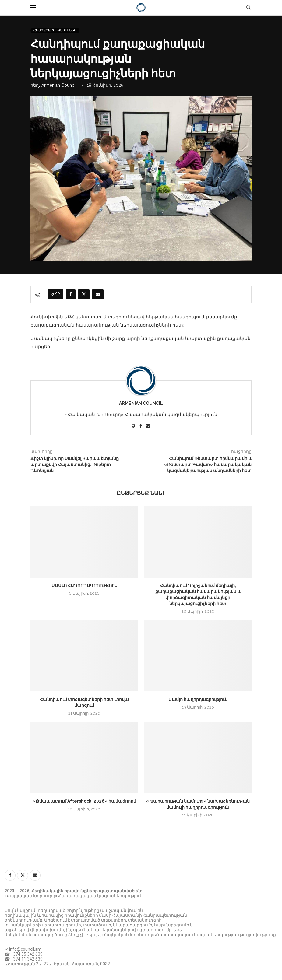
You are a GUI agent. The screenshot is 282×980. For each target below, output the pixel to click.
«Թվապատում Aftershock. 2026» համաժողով (84, 801)
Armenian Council (59, 85)
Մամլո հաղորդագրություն (198, 699)
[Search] (249, 8)
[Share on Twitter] (84, 294)
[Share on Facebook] (71, 294)
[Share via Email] (98, 294)
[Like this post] (58, 294)
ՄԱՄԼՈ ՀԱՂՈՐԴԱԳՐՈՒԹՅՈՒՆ (84, 586)
